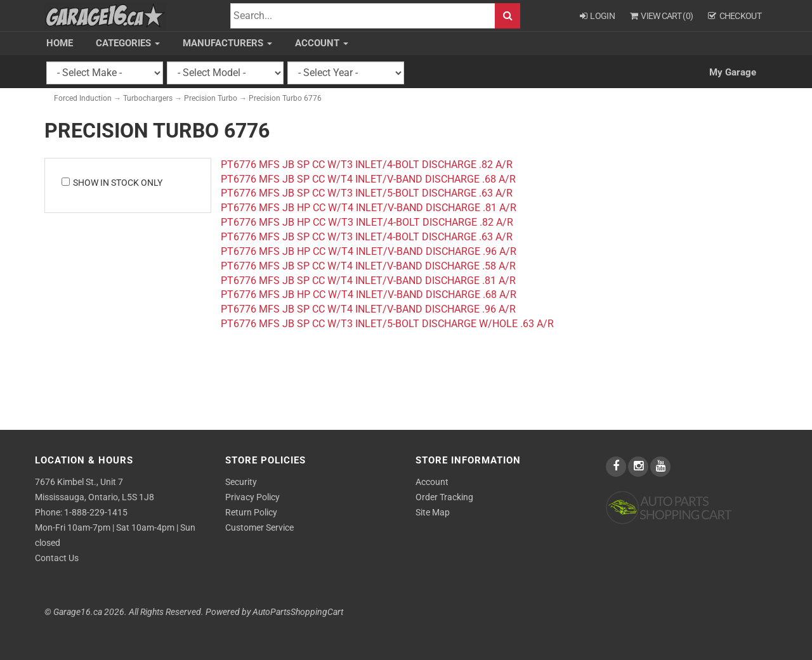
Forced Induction (83, 98)
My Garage (733, 72)
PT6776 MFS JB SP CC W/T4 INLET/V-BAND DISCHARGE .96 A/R (368, 309)
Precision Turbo (211, 98)
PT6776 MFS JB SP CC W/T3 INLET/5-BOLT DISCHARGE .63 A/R (367, 193)
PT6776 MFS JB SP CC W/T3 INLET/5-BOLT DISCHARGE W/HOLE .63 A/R (387, 324)
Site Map (433, 512)
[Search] (363, 16)
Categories (128, 43)
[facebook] (617, 467)
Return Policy (251, 512)
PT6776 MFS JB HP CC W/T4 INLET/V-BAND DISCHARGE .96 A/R (369, 251)
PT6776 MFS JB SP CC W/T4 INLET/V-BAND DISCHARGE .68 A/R (368, 179)
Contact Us (57, 558)
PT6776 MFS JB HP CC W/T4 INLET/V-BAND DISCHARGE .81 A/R (369, 208)
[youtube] (660, 467)
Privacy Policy (252, 497)
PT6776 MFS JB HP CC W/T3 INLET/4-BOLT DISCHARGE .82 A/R (367, 222)
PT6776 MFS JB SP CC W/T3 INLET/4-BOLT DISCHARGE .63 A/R (367, 237)
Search (507, 16)
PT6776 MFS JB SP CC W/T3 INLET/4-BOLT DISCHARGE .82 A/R (367, 165)
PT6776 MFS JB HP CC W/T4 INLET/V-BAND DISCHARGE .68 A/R (369, 294)
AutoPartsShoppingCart (298, 612)
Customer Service (259, 527)
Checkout (735, 16)
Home (60, 43)
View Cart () (661, 16)
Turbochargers (148, 98)
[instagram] (639, 467)
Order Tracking (444, 497)
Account (322, 43)
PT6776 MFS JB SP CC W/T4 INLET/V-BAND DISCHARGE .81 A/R (368, 281)
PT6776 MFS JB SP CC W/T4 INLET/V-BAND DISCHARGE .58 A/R (368, 266)
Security (241, 482)
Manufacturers (227, 43)
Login (597, 16)
